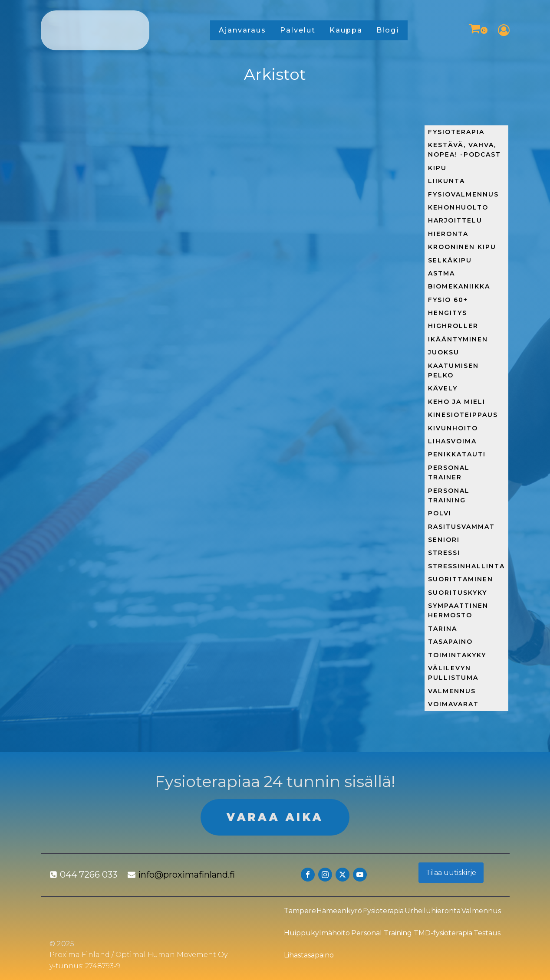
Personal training (449, 495)
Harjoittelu (455, 220)
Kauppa (346, 30)
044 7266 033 (89, 875)
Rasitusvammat (461, 527)
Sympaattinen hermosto (458, 610)
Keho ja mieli (457, 402)
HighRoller (453, 326)
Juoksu (444, 352)
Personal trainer (449, 472)
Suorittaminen (461, 579)
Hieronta (448, 234)
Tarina (443, 629)
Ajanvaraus (242, 30)
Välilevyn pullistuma (453, 673)
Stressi (444, 553)
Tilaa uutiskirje (451, 873)
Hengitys (448, 313)
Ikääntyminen (458, 339)
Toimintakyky (457, 655)
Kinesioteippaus (463, 415)
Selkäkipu (450, 260)
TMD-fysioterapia (443, 933)
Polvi (440, 513)
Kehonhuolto (458, 207)
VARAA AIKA (275, 817)
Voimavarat (453, 704)
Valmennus (452, 691)
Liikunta (446, 181)
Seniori (444, 540)
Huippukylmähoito (317, 933)
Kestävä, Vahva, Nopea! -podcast (464, 150)
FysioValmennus (463, 194)
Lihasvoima (452, 441)
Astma (441, 273)
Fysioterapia (456, 132)
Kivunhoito (453, 428)
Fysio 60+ (448, 300)
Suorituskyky (458, 593)
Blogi (388, 30)
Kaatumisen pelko (453, 370)
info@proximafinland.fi (186, 875)
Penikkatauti (457, 454)
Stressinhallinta (466, 566)
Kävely (443, 388)
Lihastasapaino (309, 955)
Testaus (487, 933)
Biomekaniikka (459, 286)
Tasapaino (450, 642)
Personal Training (382, 933)
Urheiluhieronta (433, 911)
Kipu (437, 168)
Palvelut (298, 30)
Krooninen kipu (462, 247)
